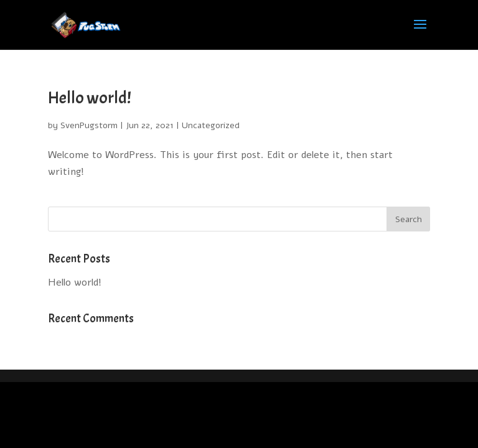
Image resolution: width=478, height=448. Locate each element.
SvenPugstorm (89, 125)
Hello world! (90, 98)
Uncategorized (211, 125)
